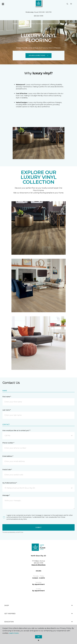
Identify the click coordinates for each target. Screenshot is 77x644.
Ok (38, 637)
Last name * (7, 410)
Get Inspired (38, 614)
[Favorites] (71, 4)
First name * (7, 397)
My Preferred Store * (10, 483)
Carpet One (17, 24)
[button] (67, 4)
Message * (6, 495)
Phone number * (8, 443)
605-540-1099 (39, 16)
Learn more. (14, 633)
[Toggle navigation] (3, 4)
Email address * (8, 456)
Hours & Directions (39, 55)
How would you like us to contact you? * (16, 430)
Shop (38, 605)
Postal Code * (7, 470)
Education (38, 622)
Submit (38, 527)
